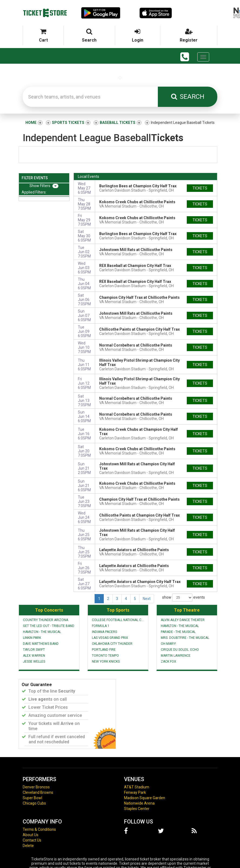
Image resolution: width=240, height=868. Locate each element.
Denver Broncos (36, 787)
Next (147, 599)
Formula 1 (101, 626)
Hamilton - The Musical (42, 632)
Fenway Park (135, 792)
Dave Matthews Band (41, 644)
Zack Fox (169, 662)
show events (184, 598)
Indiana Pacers (104, 632)
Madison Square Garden (145, 798)
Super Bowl (32, 798)
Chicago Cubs (34, 803)
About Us (31, 835)
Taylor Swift (34, 650)
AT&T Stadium (137, 787)
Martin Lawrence (176, 656)
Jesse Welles (34, 662)
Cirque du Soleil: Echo (180, 650)
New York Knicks (106, 662)
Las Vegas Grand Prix (110, 638)
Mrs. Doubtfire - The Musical (185, 638)
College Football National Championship (118, 620)
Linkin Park (32, 638)
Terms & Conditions (39, 829)
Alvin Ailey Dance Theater (183, 620)
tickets (200, 188)
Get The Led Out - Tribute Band (49, 626)
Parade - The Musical (178, 632)
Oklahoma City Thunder (112, 644)
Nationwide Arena (139, 803)
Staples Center (137, 809)
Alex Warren (34, 656)
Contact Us (32, 840)
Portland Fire (104, 650)
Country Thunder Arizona (46, 620)
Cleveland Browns (38, 792)
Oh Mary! (168, 644)
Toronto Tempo (105, 656)
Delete (28, 846)
